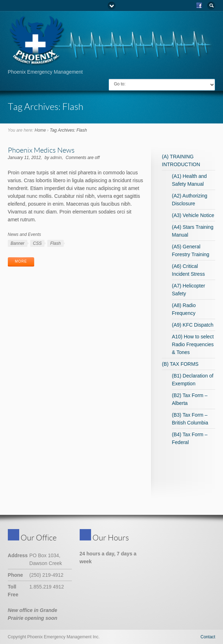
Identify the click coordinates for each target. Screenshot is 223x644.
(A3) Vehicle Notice (193, 215)
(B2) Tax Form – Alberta (190, 399)
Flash (55, 243)
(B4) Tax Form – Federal (190, 438)
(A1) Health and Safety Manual (189, 180)
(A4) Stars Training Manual (193, 231)
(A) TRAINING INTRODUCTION (181, 160)
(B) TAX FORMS (180, 364)
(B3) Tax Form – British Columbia (190, 419)
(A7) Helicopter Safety (188, 290)
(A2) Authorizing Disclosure (190, 200)
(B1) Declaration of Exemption (193, 380)
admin (56, 158)
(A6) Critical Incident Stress (188, 270)
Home (40, 130)
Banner (18, 243)
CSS (38, 243)
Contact (208, 637)
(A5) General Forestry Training (190, 250)
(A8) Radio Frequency (184, 309)
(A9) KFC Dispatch (193, 325)
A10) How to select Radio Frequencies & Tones (193, 344)
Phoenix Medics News (41, 150)
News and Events (24, 234)
